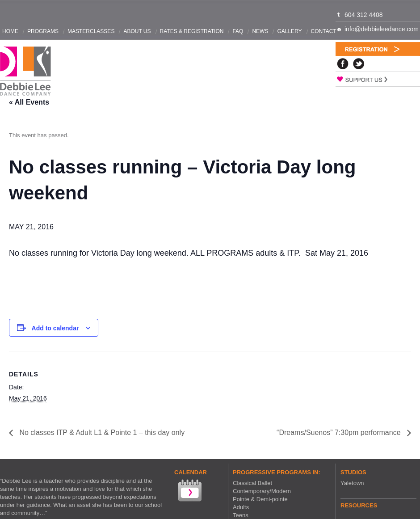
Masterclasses (91, 31)
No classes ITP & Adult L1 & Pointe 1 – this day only (101, 432)
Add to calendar (55, 328)
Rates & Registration (192, 31)
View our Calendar (189, 492)
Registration (378, 49)
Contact (324, 31)
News (260, 31)
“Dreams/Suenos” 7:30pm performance (340, 432)
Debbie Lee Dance (25, 71)
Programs (43, 31)
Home (10, 31)
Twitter (359, 64)
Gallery (289, 31)
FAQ (238, 31)
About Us (137, 31)
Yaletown (352, 483)
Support (378, 79)
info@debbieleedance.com (382, 29)
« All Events (29, 102)
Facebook (343, 64)
